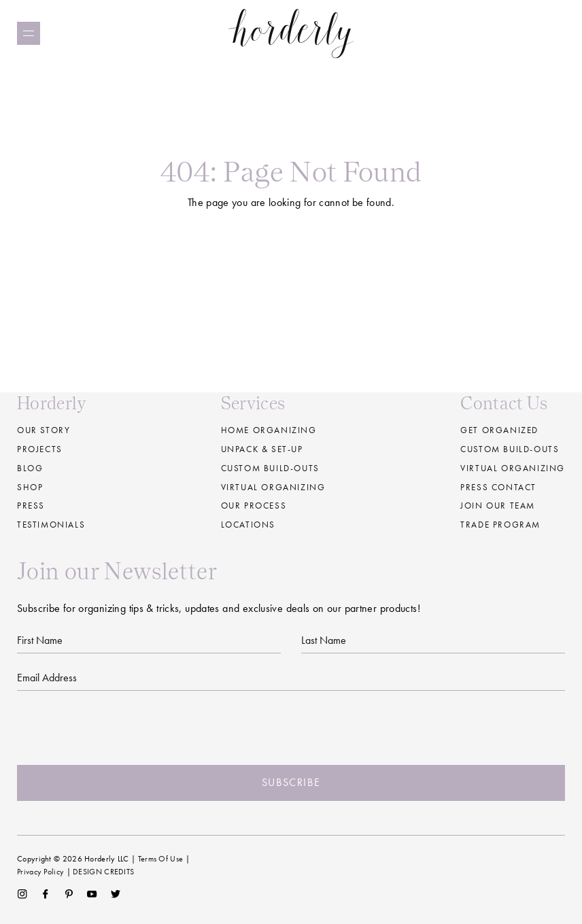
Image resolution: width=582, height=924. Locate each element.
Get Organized (499, 430)
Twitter (116, 894)
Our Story (44, 430)
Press (31, 506)
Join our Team (498, 506)
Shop (30, 487)
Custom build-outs (270, 468)
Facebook (45, 894)
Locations (248, 525)
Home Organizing (269, 430)
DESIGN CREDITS (103, 872)
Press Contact (498, 487)
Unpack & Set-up (262, 449)
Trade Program (500, 525)
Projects (40, 449)
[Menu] (29, 33)
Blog (30, 468)
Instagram (22, 894)
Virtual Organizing (273, 487)
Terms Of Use (161, 859)
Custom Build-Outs (510, 449)
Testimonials (51, 525)
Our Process (254, 506)
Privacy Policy (40, 872)
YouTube (92, 894)
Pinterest (69, 894)
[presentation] (291, 728)
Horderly (291, 33)
